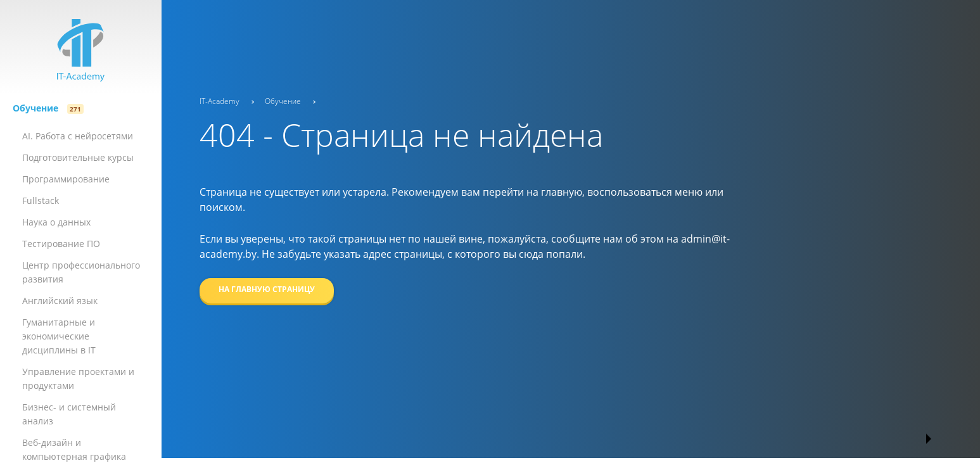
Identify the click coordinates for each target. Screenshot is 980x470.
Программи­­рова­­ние (66, 179)
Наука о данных (56, 222)
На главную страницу (267, 289)
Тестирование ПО (61, 244)
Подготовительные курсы (78, 157)
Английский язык (60, 301)
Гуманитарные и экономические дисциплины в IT (59, 336)
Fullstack (41, 200)
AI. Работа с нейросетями (78, 136)
